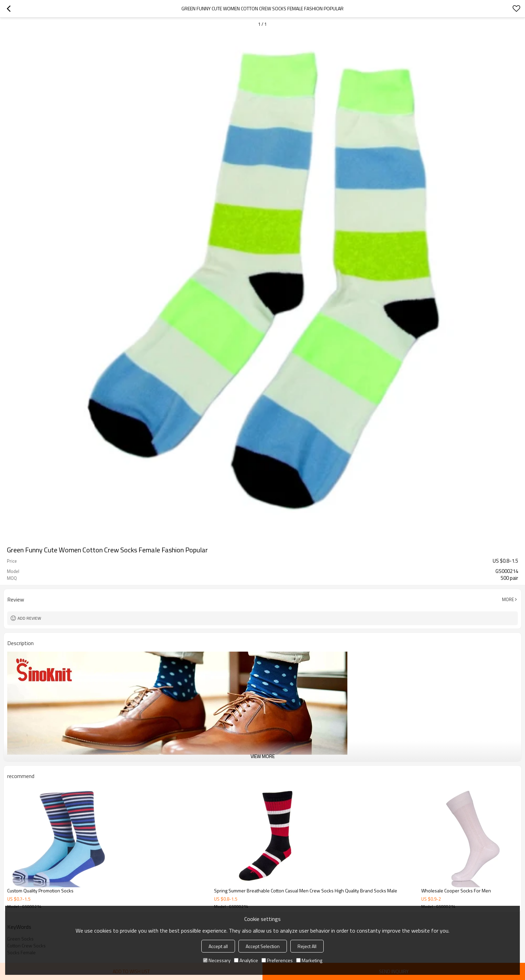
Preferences (277, 960)
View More (262, 756)
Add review (29, 618)
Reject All (307, 946)
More (508, 599)
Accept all (218, 946)
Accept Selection (263, 946)
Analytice (246, 960)
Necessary (217, 960)
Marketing (309, 960)
